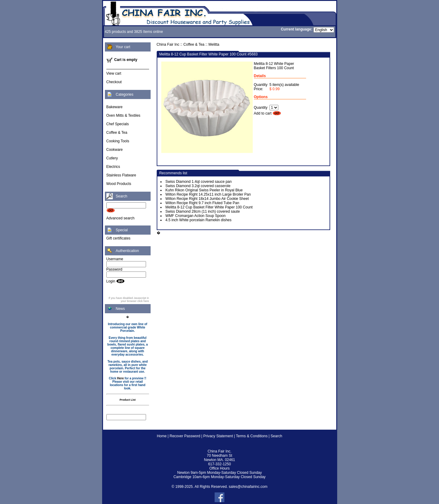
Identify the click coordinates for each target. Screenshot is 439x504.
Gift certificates (118, 238)
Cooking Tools (118, 141)
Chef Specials (118, 124)
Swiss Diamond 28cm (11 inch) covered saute (203, 211)
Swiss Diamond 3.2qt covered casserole (198, 186)
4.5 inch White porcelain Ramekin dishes (199, 220)
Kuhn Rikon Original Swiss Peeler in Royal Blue (204, 190)
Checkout (114, 82)
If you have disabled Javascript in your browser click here (129, 300)
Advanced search (121, 218)
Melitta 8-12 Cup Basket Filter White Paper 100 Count (209, 207)
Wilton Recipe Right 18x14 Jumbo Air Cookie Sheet (207, 199)
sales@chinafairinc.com (248, 487)
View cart (114, 73)
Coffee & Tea (117, 133)
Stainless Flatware (121, 175)
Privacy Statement (218, 436)
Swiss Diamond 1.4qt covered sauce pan (199, 182)
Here (120, 378)
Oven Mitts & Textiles (123, 115)
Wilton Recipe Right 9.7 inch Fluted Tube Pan (202, 203)
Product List (128, 400)
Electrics (113, 167)
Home (162, 436)
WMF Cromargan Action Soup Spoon (196, 216)
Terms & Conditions (252, 436)
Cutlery (112, 158)
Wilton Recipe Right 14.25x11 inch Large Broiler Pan (208, 194)
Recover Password (185, 436)
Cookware (115, 150)
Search (277, 436)
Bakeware (114, 107)
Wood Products (119, 184)
